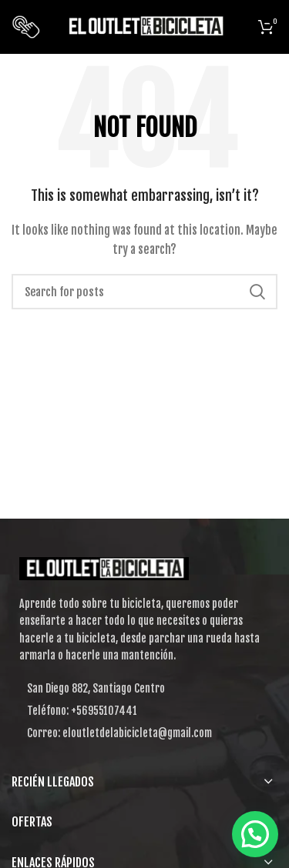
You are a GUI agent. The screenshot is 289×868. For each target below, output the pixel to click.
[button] (255, 834)
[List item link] (144, 711)
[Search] (144, 292)
